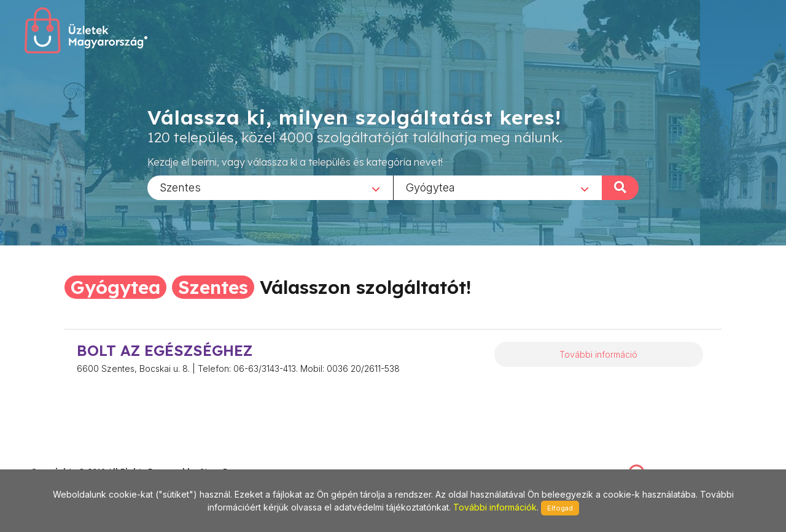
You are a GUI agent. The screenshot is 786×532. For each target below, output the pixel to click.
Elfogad (560, 508)
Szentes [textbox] (180, 187)
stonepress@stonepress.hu (80, 459)
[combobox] (270, 187)
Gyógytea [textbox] (430, 187)
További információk (495, 507)
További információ (598, 354)
